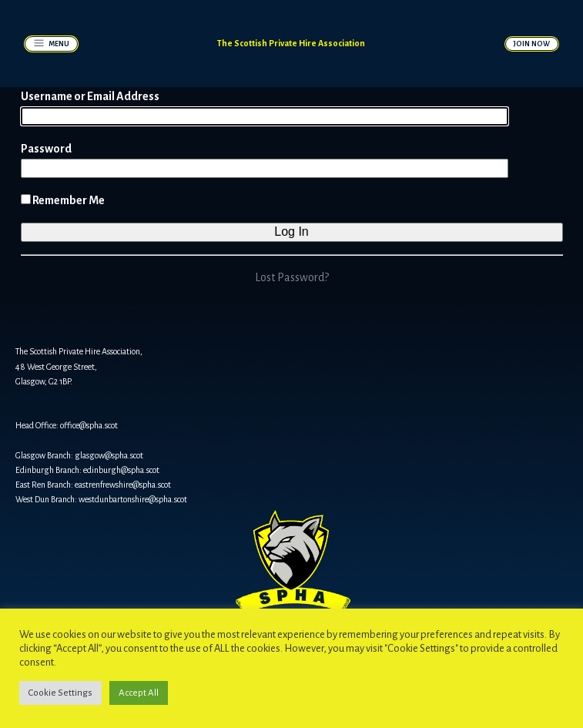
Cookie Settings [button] (60, 693)
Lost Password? (292, 277)
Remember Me (63, 200)
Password (46, 149)
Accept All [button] (139, 693)
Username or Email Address (90, 96)
